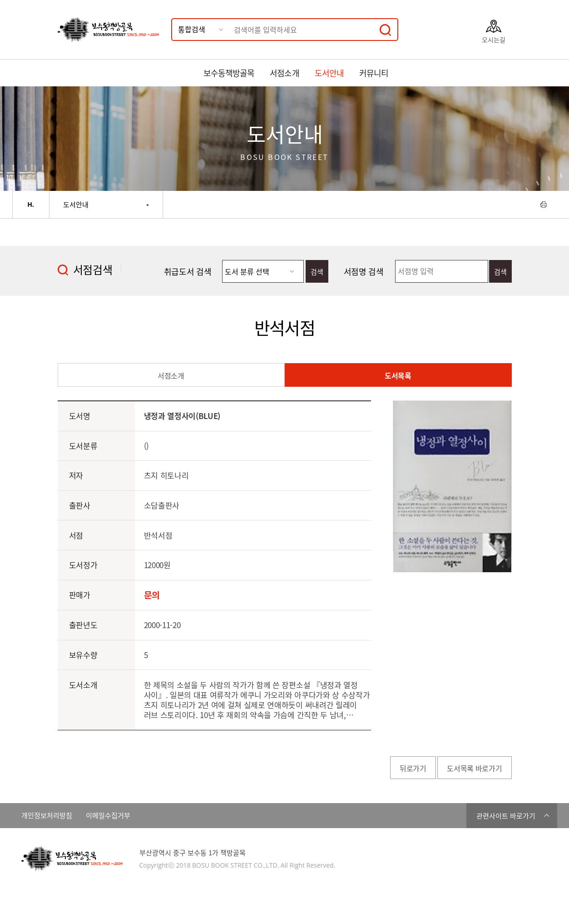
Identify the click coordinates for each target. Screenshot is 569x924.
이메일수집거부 (108, 816)
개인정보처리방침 (47, 816)
